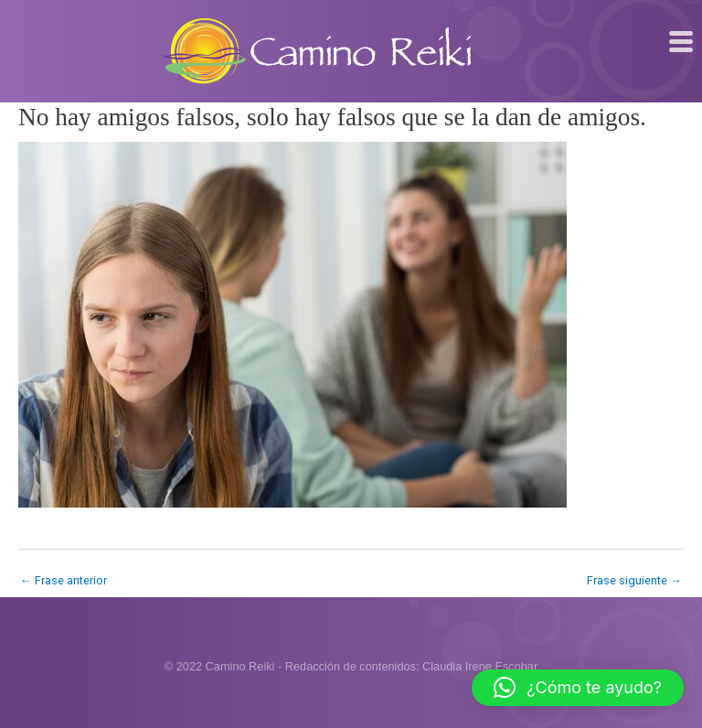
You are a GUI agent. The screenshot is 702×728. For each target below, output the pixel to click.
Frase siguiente (634, 580)
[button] (578, 688)
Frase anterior (64, 580)
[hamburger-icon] (681, 43)
